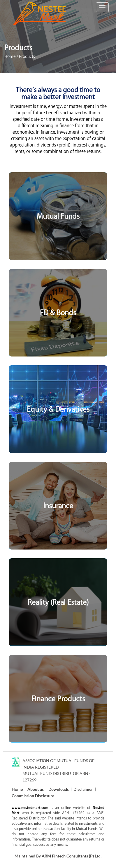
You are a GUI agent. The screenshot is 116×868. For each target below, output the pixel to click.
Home (10, 56)
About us (36, 789)
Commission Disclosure (33, 796)
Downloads (59, 789)
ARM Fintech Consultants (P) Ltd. (72, 856)
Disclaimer (83, 789)
